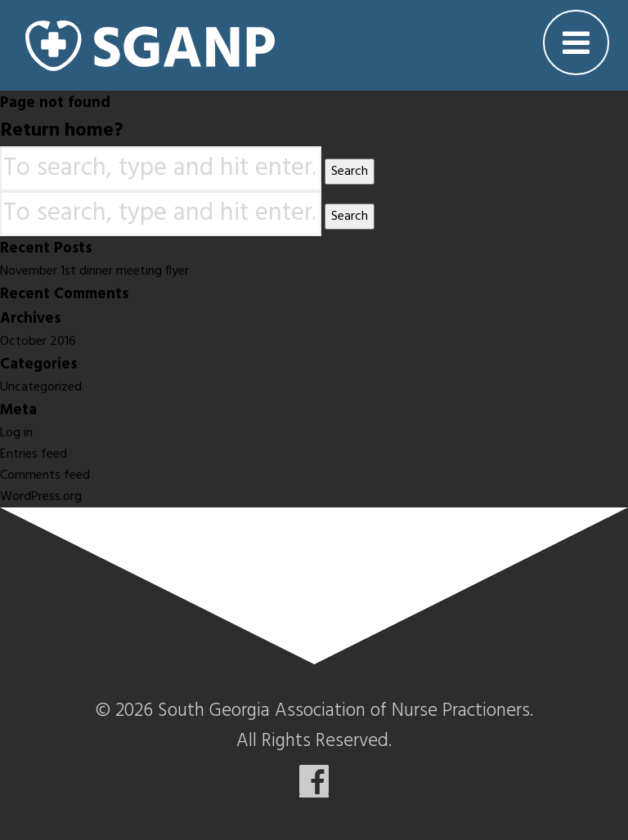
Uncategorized (41, 387)
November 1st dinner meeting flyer (94, 271)
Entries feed (34, 454)
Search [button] (350, 172)
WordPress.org (41, 497)
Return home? (62, 131)
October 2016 (38, 342)
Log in (16, 433)
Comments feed (45, 476)
